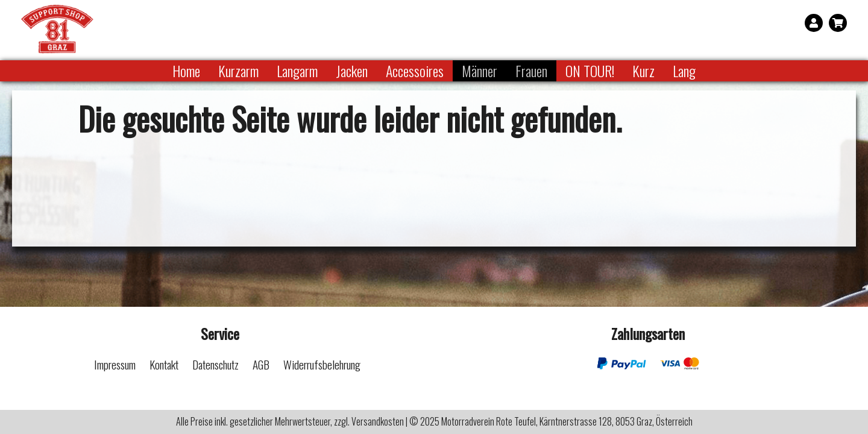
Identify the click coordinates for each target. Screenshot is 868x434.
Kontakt (164, 364)
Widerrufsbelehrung (322, 364)
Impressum (115, 364)
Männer (480, 71)
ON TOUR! (590, 71)
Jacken (352, 71)
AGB (261, 364)
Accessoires (415, 71)
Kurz (643, 71)
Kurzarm (238, 71)
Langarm (297, 71)
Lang (684, 71)
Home (186, 71)
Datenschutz (215, 364)
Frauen (531, 71)
